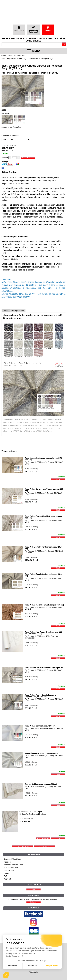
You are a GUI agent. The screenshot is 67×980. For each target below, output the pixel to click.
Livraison (7, 873)
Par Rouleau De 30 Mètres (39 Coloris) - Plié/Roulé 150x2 (44, 729)
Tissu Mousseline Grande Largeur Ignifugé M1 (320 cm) (43, 459)
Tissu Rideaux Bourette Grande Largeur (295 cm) (44, 668)
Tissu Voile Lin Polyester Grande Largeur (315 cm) (43, 548)
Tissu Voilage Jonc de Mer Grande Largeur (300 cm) (44, 490)
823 (31, 502)
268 (31, 645)
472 (31, 796)
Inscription (8, 862)
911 (31, 679)
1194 (32, 560)
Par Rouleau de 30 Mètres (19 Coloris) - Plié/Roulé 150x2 (44, 757)
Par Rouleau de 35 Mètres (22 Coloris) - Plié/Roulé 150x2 (44, 700)
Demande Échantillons (12, 859)
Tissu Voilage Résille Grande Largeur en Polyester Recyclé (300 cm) (32, 67)
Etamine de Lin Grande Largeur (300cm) (41, 784)
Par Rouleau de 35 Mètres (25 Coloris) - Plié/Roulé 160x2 (44, 463)
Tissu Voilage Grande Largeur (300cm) (40, 726)
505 (31, 616)
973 (31, 471)
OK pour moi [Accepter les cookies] (52, 966)
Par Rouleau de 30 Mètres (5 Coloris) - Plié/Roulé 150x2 (43, 494)
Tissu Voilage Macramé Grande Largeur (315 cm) (44, 605)
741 (31, 529)
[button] (6, 975)
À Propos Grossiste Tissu (13, 865)
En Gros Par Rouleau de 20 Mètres (33, 814)
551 (31, 708)
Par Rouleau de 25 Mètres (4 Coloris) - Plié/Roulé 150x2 (43, 787)
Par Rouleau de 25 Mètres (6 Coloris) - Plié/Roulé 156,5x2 (43, 608)
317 (26, 821)
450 (31, 737)
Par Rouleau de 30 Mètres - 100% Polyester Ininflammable (41, 637)
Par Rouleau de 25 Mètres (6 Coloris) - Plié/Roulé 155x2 (43, 521)
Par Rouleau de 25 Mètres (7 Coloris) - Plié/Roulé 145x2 (43, 671)
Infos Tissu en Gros (11, 868)
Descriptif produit (18, 311)
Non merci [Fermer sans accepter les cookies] (13, 966)
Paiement (7, 879)
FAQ (5, 876)
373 (31, 587)
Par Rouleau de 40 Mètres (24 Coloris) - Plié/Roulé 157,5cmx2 (44, 552)
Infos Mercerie (9, 870)
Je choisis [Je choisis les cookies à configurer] (32, 966)
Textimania (33, 972)
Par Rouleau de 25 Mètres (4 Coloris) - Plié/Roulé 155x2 (43, 579)
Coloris (6, 311)
